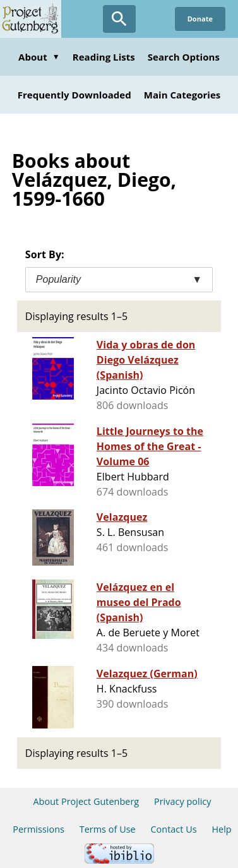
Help (221, 829)
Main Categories (182, 95)
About (39, 57)
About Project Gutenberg (86, 801)
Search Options (184, 57)
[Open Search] (119, 19)
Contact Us (173, 829)
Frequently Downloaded (74, 95)
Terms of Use (108, 829)
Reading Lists (104, 57)
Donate (200, 19)
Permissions (39, 829)
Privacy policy (183, 801)
